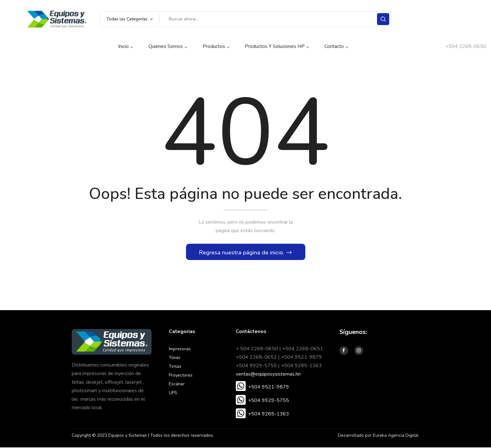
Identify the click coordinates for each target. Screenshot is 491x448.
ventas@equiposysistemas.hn (268, 375)
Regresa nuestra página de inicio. (242, 253)
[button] (262, 388)
